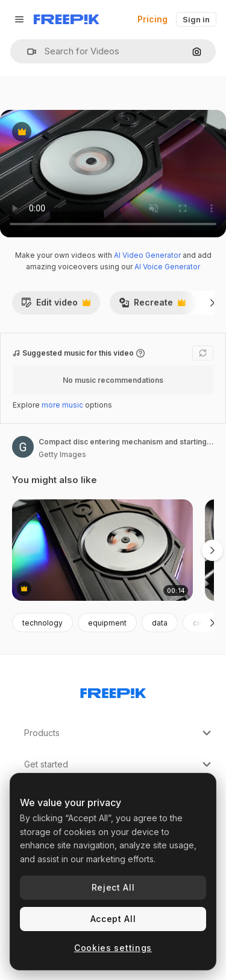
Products (119, 733)
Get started (119, 764)
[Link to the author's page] (23, 447)
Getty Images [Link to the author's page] (62, 454)
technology (42, 623)
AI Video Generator (147, 255)
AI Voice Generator (167, 267)
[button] (27, 52)
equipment (107, 623)
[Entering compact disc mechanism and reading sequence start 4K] (102, 550)
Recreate (152, 306)
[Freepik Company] (113, 691)
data (160, 623)
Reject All (113, 887)
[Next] (212, 303)
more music (62, 405)
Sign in (196, 19)
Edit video (56, 306)
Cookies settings (113, 948)
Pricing (152, 19)
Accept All (113, 919)
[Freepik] (67, 19)
